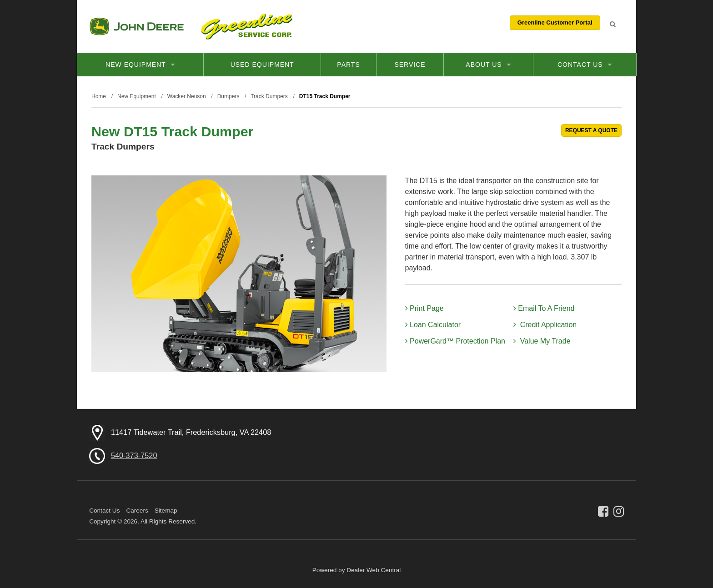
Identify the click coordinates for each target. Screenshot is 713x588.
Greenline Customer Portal (555, 22)
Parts (348, 65)
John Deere (137, 26)
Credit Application (545, 325)
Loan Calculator (433, 325)
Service (410, 65)
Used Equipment (262, 65)
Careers (137, 511)
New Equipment (140, 65)
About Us (488, 65)
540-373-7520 (134, 455)
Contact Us (585, 65)
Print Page (424, 308)
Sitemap (166, 511)
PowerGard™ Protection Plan (455, 341)
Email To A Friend (544, 308)
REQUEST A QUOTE (591, 130)
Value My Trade (542, 341)
